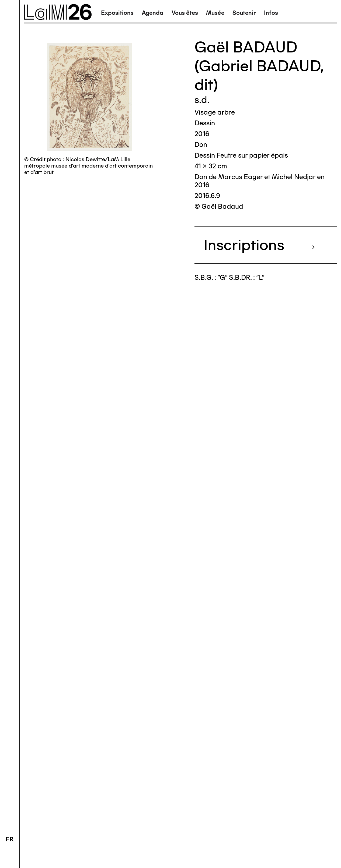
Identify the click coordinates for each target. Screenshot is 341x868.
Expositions (117, 13)
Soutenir (244, 13)
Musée (215, 13)
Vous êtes (185, 13)
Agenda (153, 13)
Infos (271, 13)
